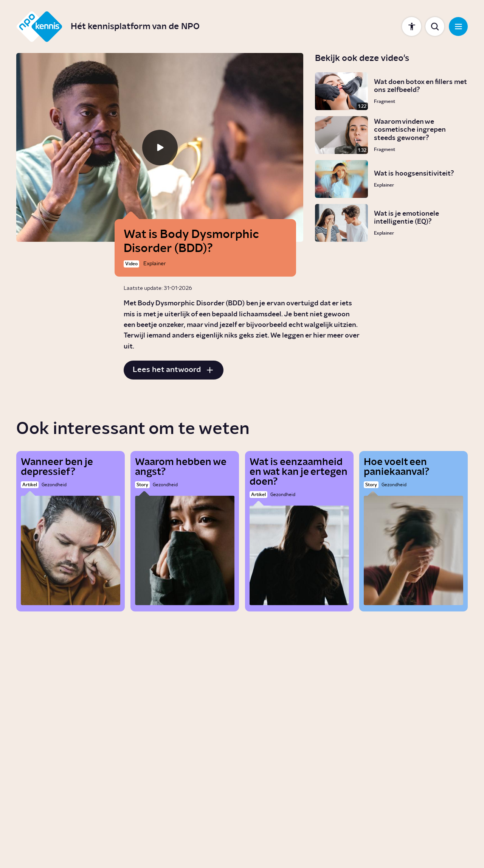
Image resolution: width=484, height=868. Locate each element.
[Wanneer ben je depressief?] (71, 531)
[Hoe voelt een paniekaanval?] (413, 531)
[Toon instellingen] (411, 26)
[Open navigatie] (458, 26)
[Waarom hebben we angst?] (185, 531)
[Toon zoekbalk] (435, 26)
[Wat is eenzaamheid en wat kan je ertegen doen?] (299, 531)
